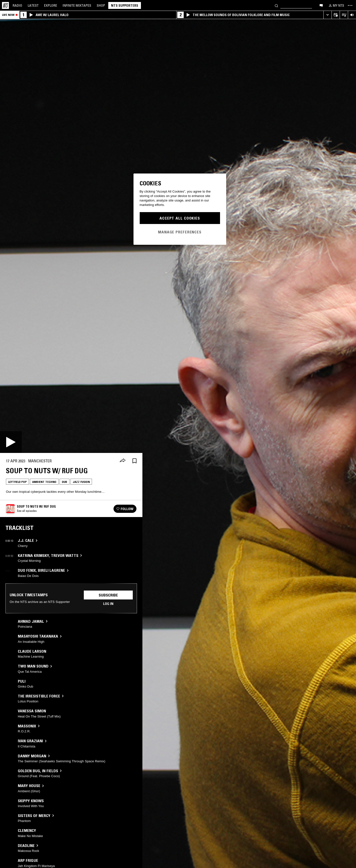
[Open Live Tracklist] (344, 15)
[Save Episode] (134, 461)
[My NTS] (336, 5)
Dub (65, 482)
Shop (101, 5)
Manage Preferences (180, 232)
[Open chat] (321, 5)
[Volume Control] (352, 15)
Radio (17, 5)
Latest (33, 5)
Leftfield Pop (17, 482)
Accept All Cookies (180, 218)
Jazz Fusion (81, 482)
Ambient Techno (44, 482)
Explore (51, 5)
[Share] (123, 461)
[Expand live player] (327, 15)
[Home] (5, 5)
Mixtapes (77, 5)
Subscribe (108, 595)
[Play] (11, 442)
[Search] (276, 5)
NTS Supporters (125, 5)
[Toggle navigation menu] (350, 5)
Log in (108, 604)
